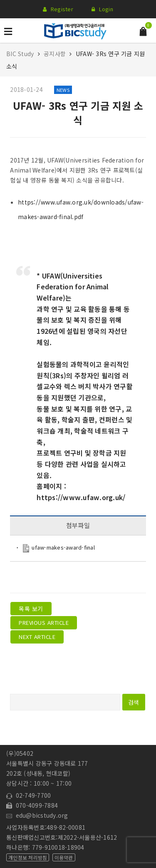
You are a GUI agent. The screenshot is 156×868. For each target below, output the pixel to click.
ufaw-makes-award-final (63, 547)
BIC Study (21, 54)
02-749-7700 (28, 795)
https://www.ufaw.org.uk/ (81, 497)
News (63, 90)
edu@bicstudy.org (37, 815)
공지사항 (55, 54)
